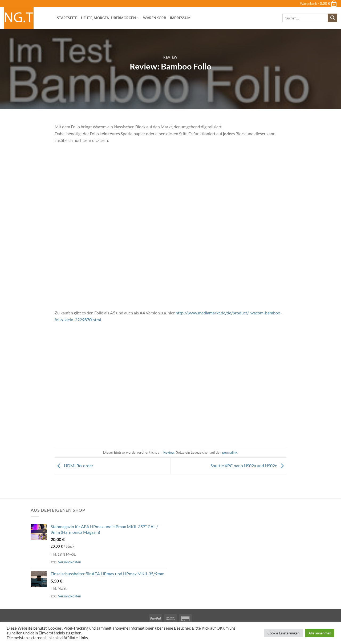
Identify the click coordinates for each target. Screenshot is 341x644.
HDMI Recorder (74, 465)
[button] (318, 3)
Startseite (67, 18)
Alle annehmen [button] (320, 633)
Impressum (180, 18)
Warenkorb (155, 18)
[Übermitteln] (332, 18)
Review (170, 57)
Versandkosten (70, 562)
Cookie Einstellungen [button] (283, 633)
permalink (230, 452)
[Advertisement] (170, 392)
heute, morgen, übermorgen (110, 18)
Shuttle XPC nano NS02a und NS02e (248, 465)
